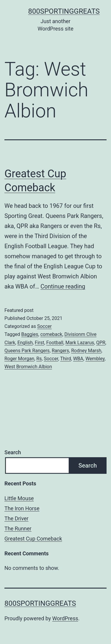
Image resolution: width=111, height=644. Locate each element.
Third (66, 359)
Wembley (95, 359)
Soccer (44, 326)
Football (55, 343)
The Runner (18, 529)
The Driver (16, 518)
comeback (51, 334)
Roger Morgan (19, 359)
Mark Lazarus (80, 343)
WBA (78, 359)
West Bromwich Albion (28, 367)
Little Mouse (19, 498)
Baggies (30, 334)
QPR (101, 343)
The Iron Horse (22, 508)
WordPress (65, 618)
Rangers (61, 351)
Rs (39, 359)
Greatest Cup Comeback (33, 539)
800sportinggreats (64, 11)
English (25, 343)
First (40, 343)
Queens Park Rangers (27, 351)
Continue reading (63, 286)
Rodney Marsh (86, 351)
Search (13, 452)
